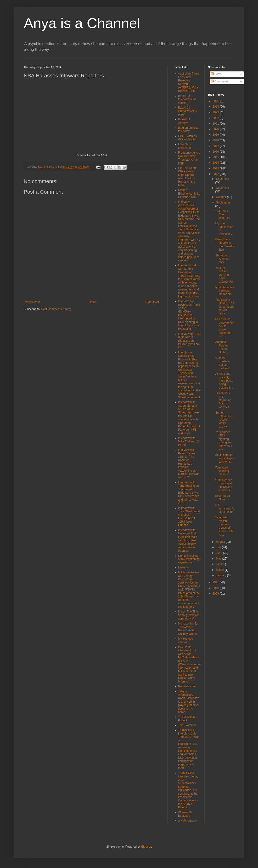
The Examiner (187, 725)
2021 (216, 124)
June (219, 553)
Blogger (146, 847)
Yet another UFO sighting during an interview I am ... (223, 441)
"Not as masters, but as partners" (223, 363)
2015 (216, 157)
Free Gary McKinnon (185, 146)
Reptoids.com (187, 686)
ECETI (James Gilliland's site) (187, 138)
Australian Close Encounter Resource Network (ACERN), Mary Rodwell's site (188, 82)
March (220, 570)
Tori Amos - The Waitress (222, 214)
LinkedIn (183, 567)
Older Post (152, 302)
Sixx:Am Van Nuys (223, 498)
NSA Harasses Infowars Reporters (224, 291)
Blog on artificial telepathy (188, 129)
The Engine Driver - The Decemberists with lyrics (225, 307)
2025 (216, 101)
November (222, 188)
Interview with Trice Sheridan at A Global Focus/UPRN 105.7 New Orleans (189, 517)
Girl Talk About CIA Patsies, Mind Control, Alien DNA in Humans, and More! (187, 177)
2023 (216, 112)
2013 (216, 168)
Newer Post (32, 302)
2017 (216, 146)
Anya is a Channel (82, 23)
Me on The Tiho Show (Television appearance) (189, 615)
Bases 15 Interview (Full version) (187, 99)
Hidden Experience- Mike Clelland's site (189, 194)
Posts (216, 74)
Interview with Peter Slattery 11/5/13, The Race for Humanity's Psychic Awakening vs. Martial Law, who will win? (189, 464)
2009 (216, 594)
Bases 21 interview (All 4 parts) (187, 111)
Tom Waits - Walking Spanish (223, 471)
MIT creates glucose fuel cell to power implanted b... (225, 328)
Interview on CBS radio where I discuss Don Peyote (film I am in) (189, 341)
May (219, 559)
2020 (216, 129)
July (219, 547)
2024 (216, 107)
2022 (216, 118)
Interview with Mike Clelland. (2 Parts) (189, 442)
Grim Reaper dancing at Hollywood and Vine (224, 485)
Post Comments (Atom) (56, 309)
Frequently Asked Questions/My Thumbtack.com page (189, 158)
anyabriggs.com (188, 821)
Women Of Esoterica (185, 814)
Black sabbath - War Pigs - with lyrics (224, 458)
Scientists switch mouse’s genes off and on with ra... (224, 526)
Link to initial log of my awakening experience (189, 559)
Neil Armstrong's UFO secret (225, 508)
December (222, 179)
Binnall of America (184, 121)
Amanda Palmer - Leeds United (222, 347)
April (219, 564)
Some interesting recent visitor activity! (224, 420)
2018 (216, 140)
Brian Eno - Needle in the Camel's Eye (224, 245)
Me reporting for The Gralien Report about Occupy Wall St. (188, 629)
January (221, 575)
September (223, 203)
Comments (220, 81)
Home (93, 302)
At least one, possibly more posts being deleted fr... (224, 381)
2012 (216, 174)
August (221, 542)
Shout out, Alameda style (223, 259)
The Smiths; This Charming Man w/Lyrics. (223, 400)
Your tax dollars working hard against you (224, 275)
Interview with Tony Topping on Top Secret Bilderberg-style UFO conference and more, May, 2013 (189, 493)
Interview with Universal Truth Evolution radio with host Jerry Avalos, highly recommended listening (188, 540)
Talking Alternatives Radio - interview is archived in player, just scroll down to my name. (189, 702)
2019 (216, 135)
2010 (216, 588)
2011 (216, 582)
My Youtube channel (186, 640)
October (221, 197)
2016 (216, 152)
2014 (216, 163)
